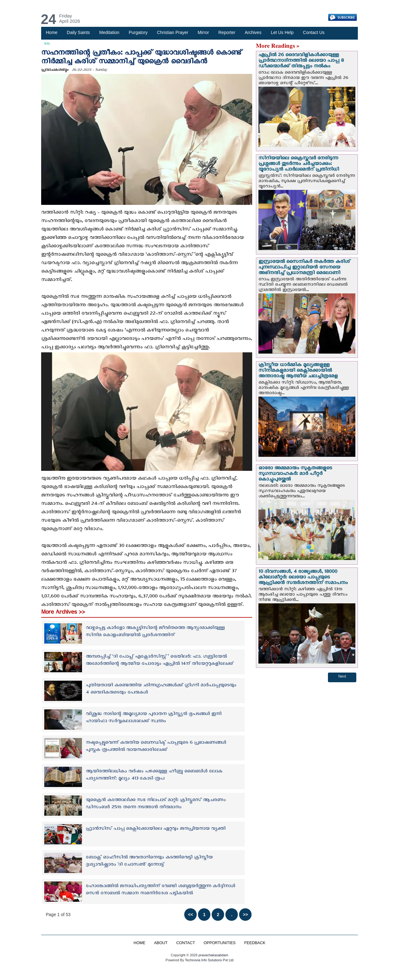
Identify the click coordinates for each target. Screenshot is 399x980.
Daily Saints (78, 32)
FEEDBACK (255, 943)
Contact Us (314, 32)
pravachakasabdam (213, 955)
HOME (139, 943)
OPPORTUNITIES (220, 943)
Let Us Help (282, 32)
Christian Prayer (173, 32)
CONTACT (185, 943)
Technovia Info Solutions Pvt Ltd (209, 960)
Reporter (227, 32)
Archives (253, 32)
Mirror (203, 32)
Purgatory (138, 32)
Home (52, 32)
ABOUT (161, 943)
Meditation (109, 32)
